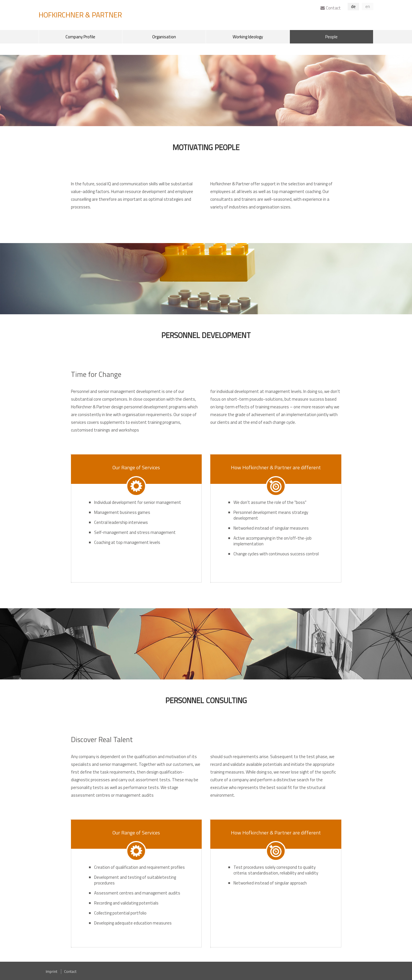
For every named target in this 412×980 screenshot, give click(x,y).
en (368, 6)
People (331, 37)
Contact (331, 8)
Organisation (164, 37)
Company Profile (80, 37)
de (353, 6)
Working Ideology (248, 37)
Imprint (51, 971)
